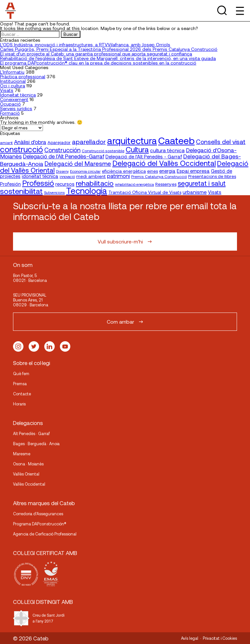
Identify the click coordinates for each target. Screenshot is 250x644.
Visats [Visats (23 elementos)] (215, 192)
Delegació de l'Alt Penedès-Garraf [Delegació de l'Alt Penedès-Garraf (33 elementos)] (64, 156)
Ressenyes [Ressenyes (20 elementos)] (166, 184)
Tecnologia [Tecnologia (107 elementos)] (87, 190)
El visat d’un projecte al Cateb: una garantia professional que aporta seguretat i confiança (96, 54)
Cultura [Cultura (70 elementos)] (137, 149)
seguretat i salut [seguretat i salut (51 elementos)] (202, 183)
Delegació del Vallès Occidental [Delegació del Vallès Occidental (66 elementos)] (164, 163)
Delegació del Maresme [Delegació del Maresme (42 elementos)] (78, 163)
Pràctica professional (23, 76)
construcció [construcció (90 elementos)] (21, 149)
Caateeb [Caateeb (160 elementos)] (176, 140)
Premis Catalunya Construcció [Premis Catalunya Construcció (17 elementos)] (159, 176)
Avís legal (190, 638)
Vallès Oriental (26, 474)
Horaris (19, 404)
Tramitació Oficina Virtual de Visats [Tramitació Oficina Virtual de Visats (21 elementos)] (145, 192)
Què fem (21, 373)
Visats (7, 90)
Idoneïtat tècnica (18, 95)
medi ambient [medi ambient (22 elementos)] (91, 176)
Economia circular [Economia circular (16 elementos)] (85, 171)
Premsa (20, 384)
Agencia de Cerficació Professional (45, 534)
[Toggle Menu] (239, 11)
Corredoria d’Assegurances (38, 514)
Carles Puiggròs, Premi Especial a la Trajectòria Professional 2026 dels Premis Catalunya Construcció (109, 49)
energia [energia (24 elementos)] (167, 171)
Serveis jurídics (16, 108)
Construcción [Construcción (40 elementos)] (62, 150)
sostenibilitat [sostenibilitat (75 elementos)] (21, 191)
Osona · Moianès (28, 464)
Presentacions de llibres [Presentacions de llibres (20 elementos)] (212, 176)
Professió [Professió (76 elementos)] (38, 183)
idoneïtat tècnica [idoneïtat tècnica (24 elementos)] (40, 176)
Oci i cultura (13, 86)
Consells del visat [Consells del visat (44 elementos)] (221, 142)
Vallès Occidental (29, 484)
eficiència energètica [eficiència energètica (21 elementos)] (124, 171)
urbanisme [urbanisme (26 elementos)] (195, 192)
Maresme (22, 454)
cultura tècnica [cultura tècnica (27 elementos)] (167, 150)
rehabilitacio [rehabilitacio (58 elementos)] (95, 183)
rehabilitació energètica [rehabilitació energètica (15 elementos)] (134, 184)
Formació (10, 113)
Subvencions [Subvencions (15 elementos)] (54, 192)
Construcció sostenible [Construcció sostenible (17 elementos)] (103, 151)
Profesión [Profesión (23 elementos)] (10, 184)
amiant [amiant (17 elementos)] (6, 142)
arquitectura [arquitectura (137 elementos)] (132, 140)
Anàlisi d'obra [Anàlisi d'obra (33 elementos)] (30, 142)
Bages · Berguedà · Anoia (36, 444)
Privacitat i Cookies (220, 638)
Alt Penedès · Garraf (31, 433)
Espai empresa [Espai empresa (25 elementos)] (193, 171)
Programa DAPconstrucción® (40, 524)
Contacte (22, 394)
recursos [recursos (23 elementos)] (65, 184)
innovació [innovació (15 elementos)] (67, 176)
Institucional (13, 81)
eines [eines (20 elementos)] (153, 171)
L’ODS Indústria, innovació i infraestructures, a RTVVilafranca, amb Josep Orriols (85, 44)
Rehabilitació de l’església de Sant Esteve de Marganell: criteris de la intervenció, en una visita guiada (108, 58)
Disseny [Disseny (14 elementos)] (62, 171)
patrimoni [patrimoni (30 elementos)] (118, 176)
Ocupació (10, 104)
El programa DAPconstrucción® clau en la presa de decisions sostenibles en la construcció (98, 63)
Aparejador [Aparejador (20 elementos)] (59, 142)
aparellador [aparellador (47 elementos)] (89, 141)
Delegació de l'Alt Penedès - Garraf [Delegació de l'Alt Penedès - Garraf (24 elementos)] (144, 156)
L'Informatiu (12, 72)
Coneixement (14, 99)
